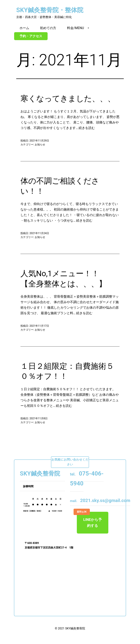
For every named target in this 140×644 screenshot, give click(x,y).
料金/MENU (76, 28)
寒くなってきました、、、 (68, 99)
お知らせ (40, 145)
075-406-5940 (87, 479)
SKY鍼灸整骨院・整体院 (50, 10)
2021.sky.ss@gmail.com (100, 500)
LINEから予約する (89, 520)
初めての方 (48, 28)
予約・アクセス (31, 36)
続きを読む (87, 128)
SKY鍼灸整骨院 (75, 628)
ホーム (24, 28)
